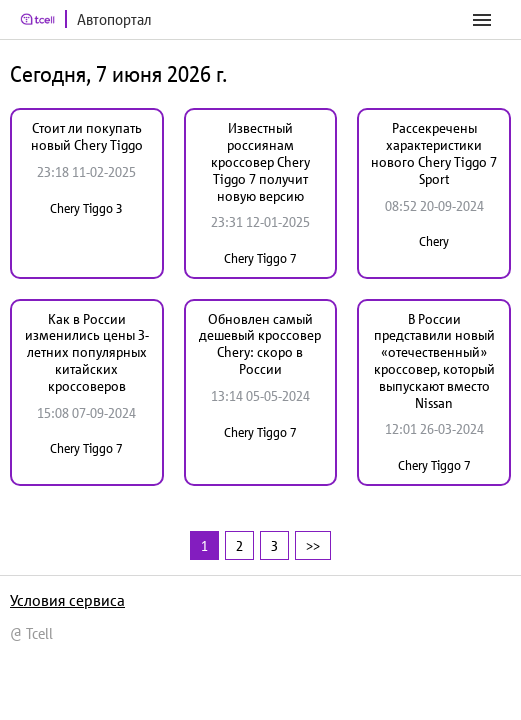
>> (313, 545)
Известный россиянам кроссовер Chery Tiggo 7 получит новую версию (260, 161)
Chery (434, 241)
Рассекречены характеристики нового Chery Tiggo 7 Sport (434, 153)
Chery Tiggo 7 (260, 258)
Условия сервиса (67, 600)
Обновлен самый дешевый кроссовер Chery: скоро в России (260, 344)
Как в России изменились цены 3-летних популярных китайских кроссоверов (87, 352)
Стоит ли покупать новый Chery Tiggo (87, 136)
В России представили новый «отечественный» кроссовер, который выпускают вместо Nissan (434, 361)
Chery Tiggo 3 (86, 208)
